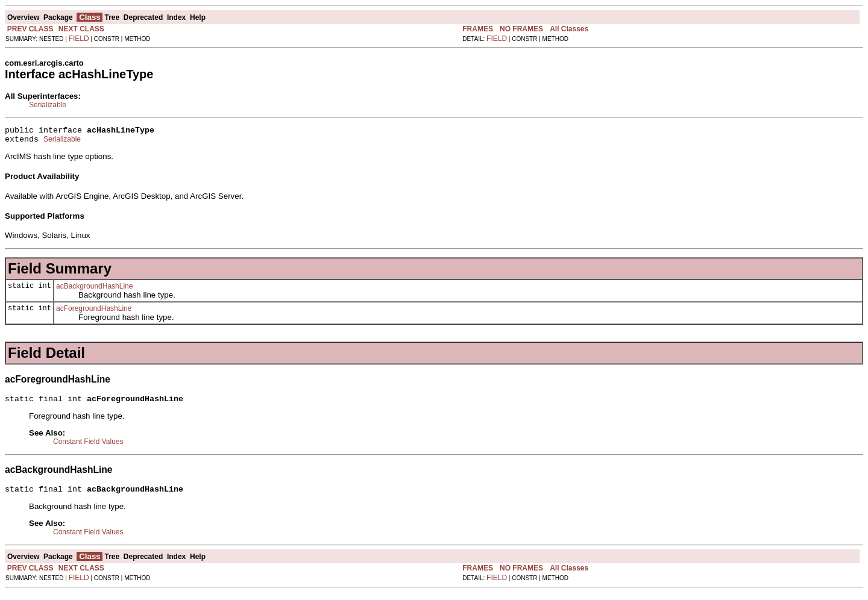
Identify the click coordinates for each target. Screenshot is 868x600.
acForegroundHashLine (94, 312)
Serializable (48, 105)
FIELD (79, 39)
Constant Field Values (88, 447)
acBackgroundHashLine (94, 290)
